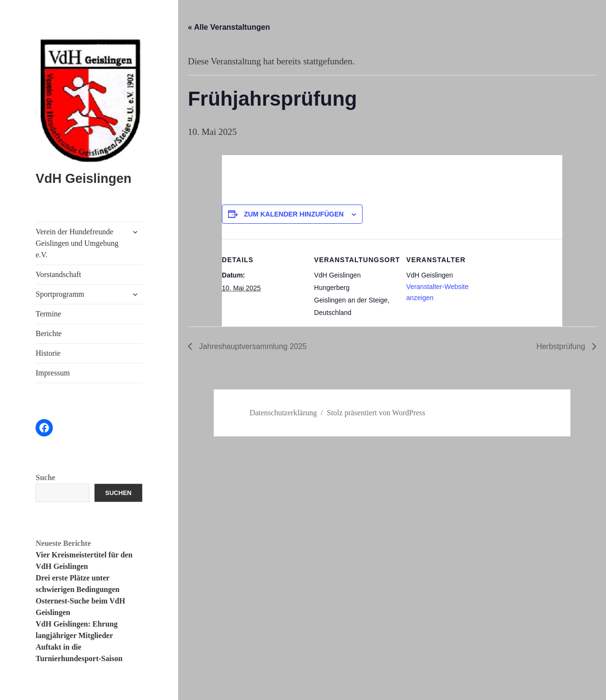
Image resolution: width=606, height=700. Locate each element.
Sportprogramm (60, 294)
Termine (48, 314)
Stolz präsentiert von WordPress (376, 413)
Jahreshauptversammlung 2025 (252, 346)
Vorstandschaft (58, 274)
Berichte (48, 333)
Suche (45, 477)
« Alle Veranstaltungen (229, 27)
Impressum (53, 373)
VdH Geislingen (84, 179)
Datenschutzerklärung (283, 413)
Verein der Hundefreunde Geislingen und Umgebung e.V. (77, 243)
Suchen (118, 493)
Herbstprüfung (562, 346)
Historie (48, 353)
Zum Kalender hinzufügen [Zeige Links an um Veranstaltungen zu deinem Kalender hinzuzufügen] (294, 214)
